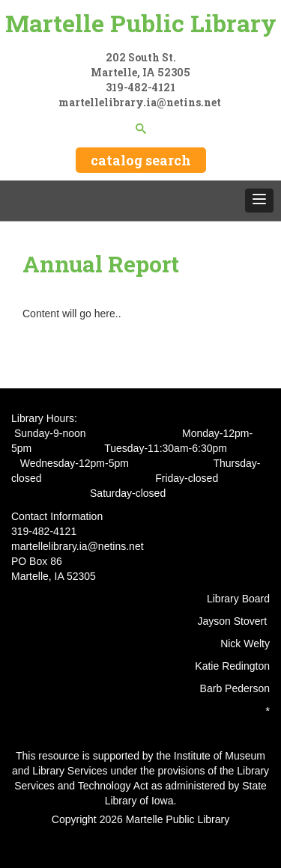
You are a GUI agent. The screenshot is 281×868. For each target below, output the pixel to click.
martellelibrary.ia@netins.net (141, 102)
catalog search (141, 160)
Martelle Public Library (141, 23)
